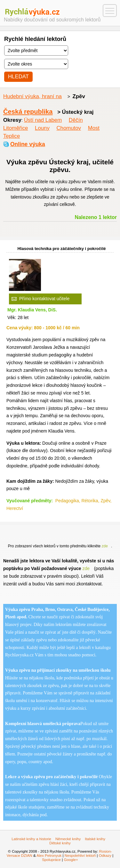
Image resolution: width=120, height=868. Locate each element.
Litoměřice (16, 128)
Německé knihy (68, 839)
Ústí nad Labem (43, 120)
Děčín (76, 120)
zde (105, 546)
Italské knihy (95, 839)
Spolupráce (51, 860)
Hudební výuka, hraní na (32, 96)
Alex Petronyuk (49, 855)
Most (94, 128)
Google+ (71, 860)
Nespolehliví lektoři (80, 855)
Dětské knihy (60, 843)
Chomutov (69, 128)
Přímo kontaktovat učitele (44, 299)
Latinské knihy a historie (31, 839)
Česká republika (28, 112)
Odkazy (105, 855)
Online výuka (28, 144)
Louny (42, 128)
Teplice (12, 136)
